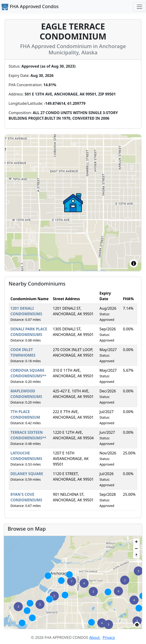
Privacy (109, 637)
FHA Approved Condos (30, 7)
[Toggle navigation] (140, 7)
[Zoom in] (136, 542)
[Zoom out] (136, 548)
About (95, 637)
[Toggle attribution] (137, 625)
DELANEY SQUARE (27, 474)
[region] (73, 582)
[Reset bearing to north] (136, 555)
